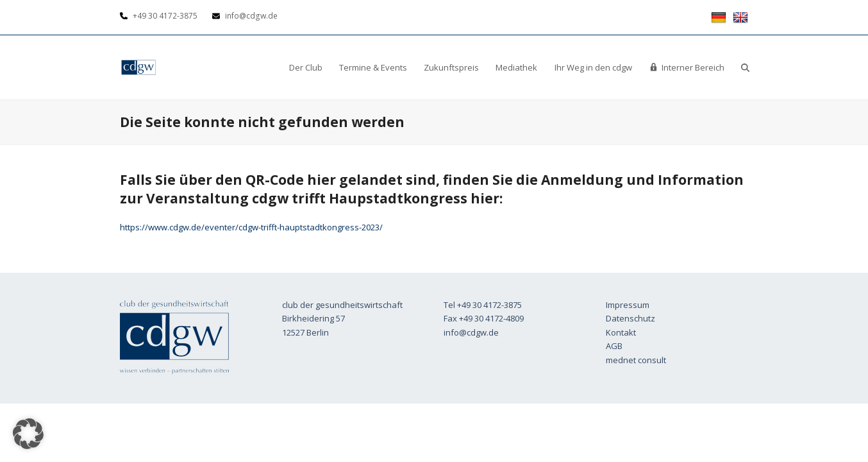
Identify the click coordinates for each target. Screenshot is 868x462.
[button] (745, 67)
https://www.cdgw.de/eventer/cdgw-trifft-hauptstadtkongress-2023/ (251, 227)
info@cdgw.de (471, 332)
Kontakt (621, 332)
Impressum (628, 305)
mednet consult (636, 360)
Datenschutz (630, 318)
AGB (614, 346)
